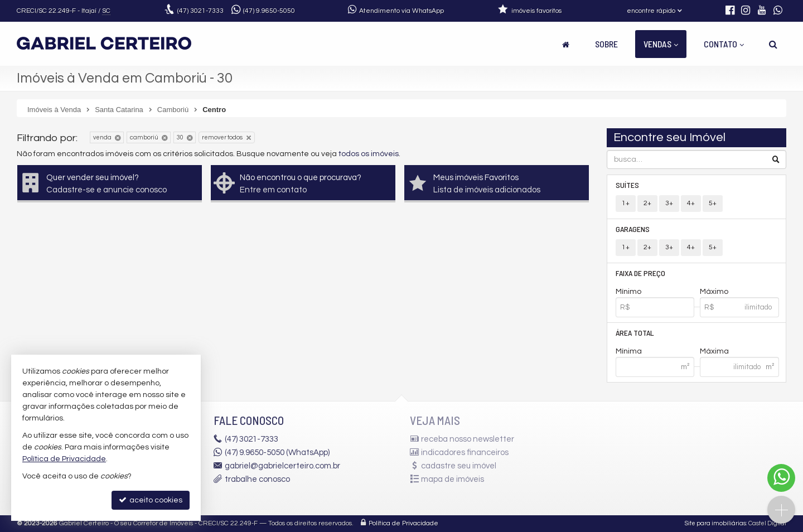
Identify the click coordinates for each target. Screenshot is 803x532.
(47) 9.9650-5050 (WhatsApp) (277, 453)
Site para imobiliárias (715, 523)
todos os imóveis (369, 154)
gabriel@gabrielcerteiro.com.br (282, 466)
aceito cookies (151, 500)
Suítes (627, 185)
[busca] (773, 44)
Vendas (661, 44)
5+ (713, 203)
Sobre (606, 44)
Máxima (714, 351)
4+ (691, 203)
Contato (724, 44)
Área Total (635, 333)
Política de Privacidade (403, 523)
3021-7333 (200, 11)
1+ (626, 203)
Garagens (633, 229)
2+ (647, 203)
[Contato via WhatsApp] (781, 478)
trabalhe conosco (257, 479)
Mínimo (628, 292)
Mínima (629, 351)
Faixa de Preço (640, 273)
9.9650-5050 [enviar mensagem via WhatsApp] (269, 11)
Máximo (714, 292)
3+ (669, 203)
